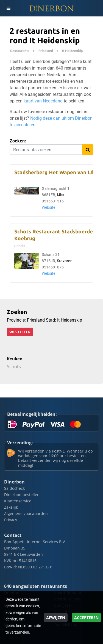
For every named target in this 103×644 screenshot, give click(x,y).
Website (48, 207)
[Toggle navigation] (8, 8)
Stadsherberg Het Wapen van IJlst (56, 172)
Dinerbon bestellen (22, 495)
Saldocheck (14, 488)
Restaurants (20, 51)
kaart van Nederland (43, 101)
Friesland (46, 51)
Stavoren (65, 261)
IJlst (61, 195)
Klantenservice (18, 501)
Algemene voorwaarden (26, 513)
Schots (14, 367)
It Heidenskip (72, 51)
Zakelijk (11, 507)
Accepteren (86, 618)
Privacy (11, 520)
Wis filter (20, 332)
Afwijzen (56, 618)
